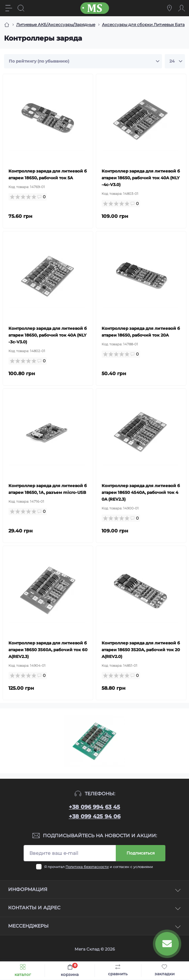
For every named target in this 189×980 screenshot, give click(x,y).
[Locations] (169, 8)
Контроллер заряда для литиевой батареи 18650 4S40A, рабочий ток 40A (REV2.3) (141, 492)
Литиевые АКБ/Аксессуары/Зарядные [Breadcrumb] (56, 25)
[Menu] (9, 8)
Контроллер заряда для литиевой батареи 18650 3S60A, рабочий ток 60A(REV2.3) (48, 650)
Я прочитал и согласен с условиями (99, 867)
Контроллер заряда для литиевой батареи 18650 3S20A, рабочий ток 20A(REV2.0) (141, 650)
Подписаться (141, 853)
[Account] (182, 8)
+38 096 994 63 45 (94, 807)
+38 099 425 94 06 (95, 816)
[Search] (21, 8)
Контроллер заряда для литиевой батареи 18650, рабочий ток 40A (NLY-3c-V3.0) (48, 335)
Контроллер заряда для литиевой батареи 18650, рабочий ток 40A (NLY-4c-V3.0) (141, 178)
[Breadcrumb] (7, 25)
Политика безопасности (87, 867)
